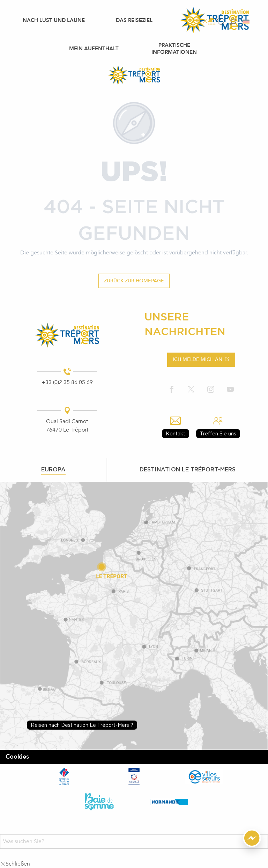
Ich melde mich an (198, 359)
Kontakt (176, 433)
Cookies (17, 757)
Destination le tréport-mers (188, 469)
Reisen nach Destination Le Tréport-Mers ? (82, 725)
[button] (233, 22)
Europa (53, 469)
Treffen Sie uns (218, 433)
